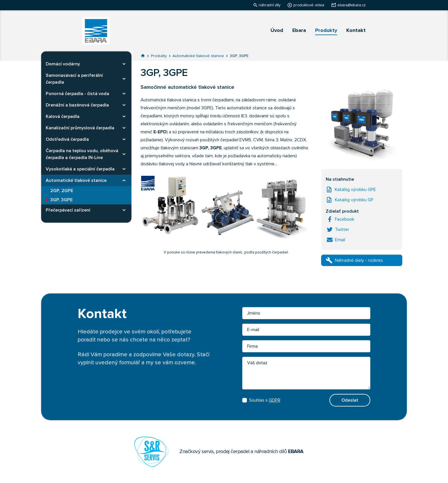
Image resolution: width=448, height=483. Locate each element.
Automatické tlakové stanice (76, 180)
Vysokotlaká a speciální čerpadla (80, 169)
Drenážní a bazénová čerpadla (77, 105)
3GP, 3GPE (61, 200)
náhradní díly (269, 5)
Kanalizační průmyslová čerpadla (80, 128)
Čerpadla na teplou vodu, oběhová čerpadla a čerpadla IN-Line (82, 154)
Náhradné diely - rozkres (359, 260)
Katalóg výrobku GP (354, 200)
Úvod (277, 31)
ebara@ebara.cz (352, 5)
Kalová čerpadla (63, 116)
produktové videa (309, 5)
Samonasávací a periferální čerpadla (74, 79)
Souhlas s (261, 400)
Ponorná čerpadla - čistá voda (77, 94)
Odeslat (350, 400)
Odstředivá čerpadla (67, 139)
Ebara (299, 31)
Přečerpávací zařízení (68, 210)
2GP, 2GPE (62, 191)
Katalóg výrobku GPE (355, 190)
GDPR (275, 400)
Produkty (326, 31)
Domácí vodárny (63, 64)
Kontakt (356, 31)
